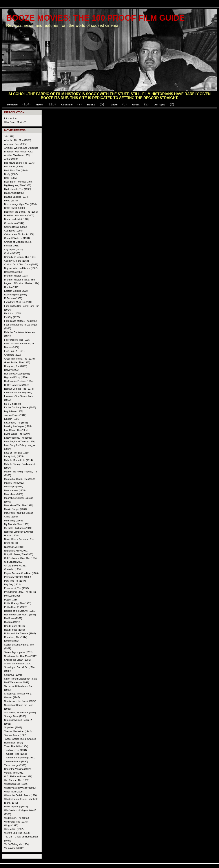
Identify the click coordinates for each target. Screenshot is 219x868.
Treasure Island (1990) (16, 761)
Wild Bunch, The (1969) (16, 818)
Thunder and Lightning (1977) (20, 758)
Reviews (12, 105)
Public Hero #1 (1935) (16, 607)
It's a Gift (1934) (13, 404)
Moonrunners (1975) (15, 490)
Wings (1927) (11, 825)
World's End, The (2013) (17, 833)
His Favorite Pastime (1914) (19, 381)
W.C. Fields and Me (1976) (18, 776)
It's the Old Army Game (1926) (20, 407)
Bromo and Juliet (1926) (17, 219)
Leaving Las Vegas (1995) (18, 426)
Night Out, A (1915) (14, 547)
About (136, 105)
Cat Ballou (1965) (13, 231)
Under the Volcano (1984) (18, 769)
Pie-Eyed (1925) (13, 596)
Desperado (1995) (14, 272)
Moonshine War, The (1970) (19, 505)
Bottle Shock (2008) (15, 208)
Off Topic (160, 105)
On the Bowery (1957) (16, 566)
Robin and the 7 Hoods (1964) (20, 633)
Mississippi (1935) (14, 486)
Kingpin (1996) (12, 419)
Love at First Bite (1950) (17, 453)
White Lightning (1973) (16, 807)
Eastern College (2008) (16, 291)
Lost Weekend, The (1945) (18, 438)
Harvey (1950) (12, 370)
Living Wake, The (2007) (17, 434)
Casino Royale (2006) (16, 227)
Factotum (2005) (13, 313)
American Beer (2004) (16, 144)
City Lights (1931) (13, 250)
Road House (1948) (15, 626)
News (39, 105)
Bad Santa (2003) (13, 166)
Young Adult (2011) (14, 848)
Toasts (113, 105)
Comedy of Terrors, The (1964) (20, 257)
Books (91, 105)
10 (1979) (9, 136)
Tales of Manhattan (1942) (18, 731)
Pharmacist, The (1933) (16, 588)
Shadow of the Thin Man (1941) (21, 656)
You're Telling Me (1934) (17, 844)
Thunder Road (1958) (16, 754)
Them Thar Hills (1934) (16, 746)
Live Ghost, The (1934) (16, 430)
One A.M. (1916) (13, 569)
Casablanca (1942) (14, 223)
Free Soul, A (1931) (14, 351)
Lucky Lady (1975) (14, 456)
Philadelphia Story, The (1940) (20, 592)
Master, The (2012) (14, 483)
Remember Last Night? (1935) (20, 615)
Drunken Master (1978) (16, 276)
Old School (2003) (14, 562)
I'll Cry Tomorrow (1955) (17, 385)
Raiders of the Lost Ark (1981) (20, 611)
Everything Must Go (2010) (18, 302)
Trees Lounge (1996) (15, 765)
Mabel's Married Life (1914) (18, 460)
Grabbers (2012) (13, 355)
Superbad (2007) (13, 727)
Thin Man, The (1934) (16, 750)
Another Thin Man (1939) (17, 155)
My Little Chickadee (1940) (18, 528)
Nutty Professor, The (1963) (19, 554)
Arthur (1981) (11, 159)
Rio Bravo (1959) (13, 618)
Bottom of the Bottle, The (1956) (21, 212)
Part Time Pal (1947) (15, 581)
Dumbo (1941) (12, 287)
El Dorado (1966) (13, 298)
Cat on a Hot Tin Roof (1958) (19, 234)
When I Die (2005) (14, 792)
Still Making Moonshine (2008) (20, 712)
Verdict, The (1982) (14, 773)
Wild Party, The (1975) (16, 822)
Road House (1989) (15, 630)
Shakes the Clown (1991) (17, 660)
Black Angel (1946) (14, 193)
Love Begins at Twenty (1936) (20, 441)
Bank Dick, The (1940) (16, 170)
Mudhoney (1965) (13, 521)
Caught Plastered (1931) (17, 238)
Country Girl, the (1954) (16, 261)
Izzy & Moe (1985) (14, 411)
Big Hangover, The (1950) (18, 185)
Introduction (10, 118)
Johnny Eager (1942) (15, 415)
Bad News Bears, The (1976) (19, 163)
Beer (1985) (10, 178)
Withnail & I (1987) (14, 829)
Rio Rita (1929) (12, 622)
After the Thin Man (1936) (18, 140)
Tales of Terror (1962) (15, 735)
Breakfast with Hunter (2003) (19, 215)
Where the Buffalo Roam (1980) (21, 795)
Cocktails (67, 105)
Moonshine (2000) (14, 494)
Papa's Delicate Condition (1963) (21, 573)
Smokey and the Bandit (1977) (20, 701)
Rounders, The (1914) (16, 637)
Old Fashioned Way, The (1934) (21, 558)
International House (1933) (18, 392)
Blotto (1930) (11, 201)
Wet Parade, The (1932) (17, 780)
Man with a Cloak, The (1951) (20, 479)
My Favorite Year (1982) (17, 524)
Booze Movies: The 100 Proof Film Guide (95, 18)
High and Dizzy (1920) (16, 377)
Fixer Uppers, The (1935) (17, 340)
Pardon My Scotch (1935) (18, 577)
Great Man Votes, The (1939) (19, 359)
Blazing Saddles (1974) (16, 197)
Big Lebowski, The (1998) (17, 189)
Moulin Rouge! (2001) (16, 509)
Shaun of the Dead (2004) (18, 664)
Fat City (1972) (12, 317)
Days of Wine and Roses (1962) (21, 268)
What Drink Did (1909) (16, 784)
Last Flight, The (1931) (16, 423)
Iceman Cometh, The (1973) (19, 389)
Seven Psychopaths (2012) (18, 652)
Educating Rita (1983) (16, 295)
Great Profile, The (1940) (17, 362)
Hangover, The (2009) (16, 366)
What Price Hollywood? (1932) (20, 788)
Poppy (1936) (11, 600)
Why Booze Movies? (15, 122)
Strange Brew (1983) (15, 716)
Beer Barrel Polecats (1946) (19, 182)
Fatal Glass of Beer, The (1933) (21, 321)
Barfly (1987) (11, 174)
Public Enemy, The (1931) (18, 603)
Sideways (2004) (13, 675)
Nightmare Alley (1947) (16, 551)
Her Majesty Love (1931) (17, 374)
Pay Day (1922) (12, 584)
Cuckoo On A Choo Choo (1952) (21, 264)
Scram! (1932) (12, 641)
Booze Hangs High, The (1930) (20, 204)
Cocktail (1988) (12, 253)
